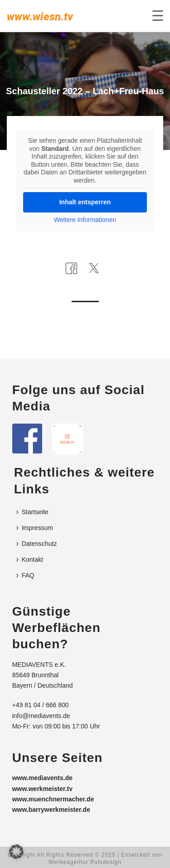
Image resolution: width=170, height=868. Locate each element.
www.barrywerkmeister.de (51, 810)
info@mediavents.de (41, 716)
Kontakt (30, 559)
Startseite (32, 512)
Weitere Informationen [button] (85, 220)
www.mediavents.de (42, 778)
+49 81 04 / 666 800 (41, 705)
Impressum (35, 528)
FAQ (25, 575)
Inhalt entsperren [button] (85, 202)
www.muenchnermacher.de (53, 799)
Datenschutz (37, 544)
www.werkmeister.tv (42, 789)
